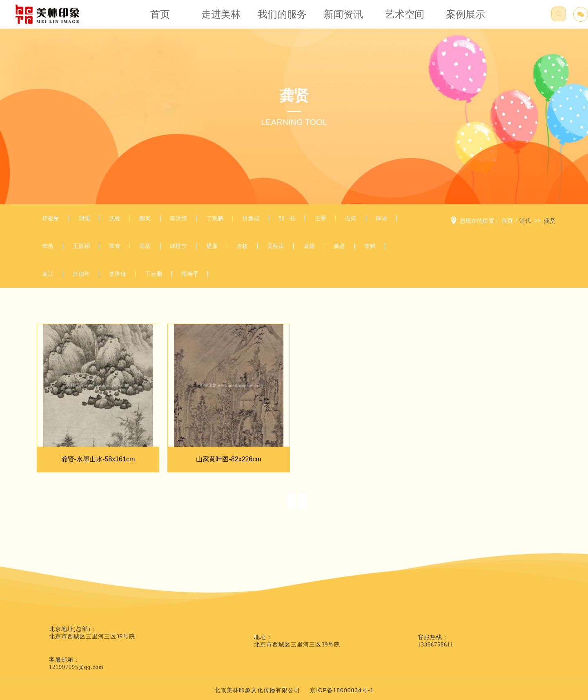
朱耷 (204, 253)
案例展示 (455, 18)
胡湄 (94, 220)
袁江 (204, 286)
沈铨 (131, 220)
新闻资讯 (341, 18)
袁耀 (94, 286)
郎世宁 (281, 253)
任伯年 (244, 286)
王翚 (376, 220)
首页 (168, 18)
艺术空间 (398, 18)
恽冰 (88, 253)
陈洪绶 (207, 220)
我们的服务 (283, 18)
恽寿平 (373, 286)
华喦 (125, 253)
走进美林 (225, 18)
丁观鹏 (250, 220)
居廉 (321, 253)
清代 (525, 221)
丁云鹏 (330, 286)
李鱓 (167, 286)
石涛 (51, 253)
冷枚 (357, 253)
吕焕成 (293, 220)
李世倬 (287, 286)
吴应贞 (54, 286)
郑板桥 (54, 220)
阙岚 (167, 220)
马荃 (241, 253)
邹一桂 (336, 220)
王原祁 (164, 253)
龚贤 (131, 286)
